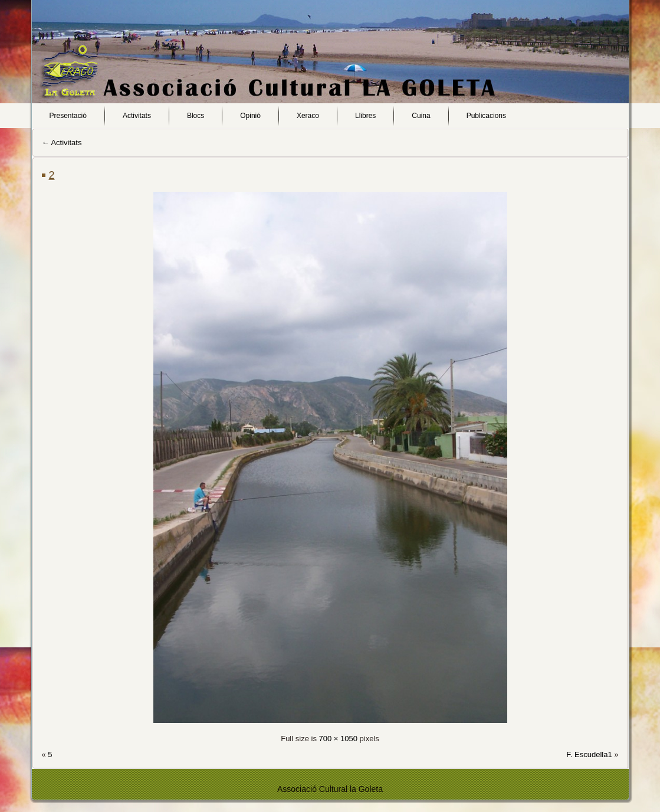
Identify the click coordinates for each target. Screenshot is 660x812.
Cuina (421, 116)
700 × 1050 (338, 739)
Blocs (196, 116)
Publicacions (486, 116)
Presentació (68, 116)
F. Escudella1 (589, 754)
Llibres (365, 116)
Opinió (250, 116)
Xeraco (308, 116)
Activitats (137, 116)
